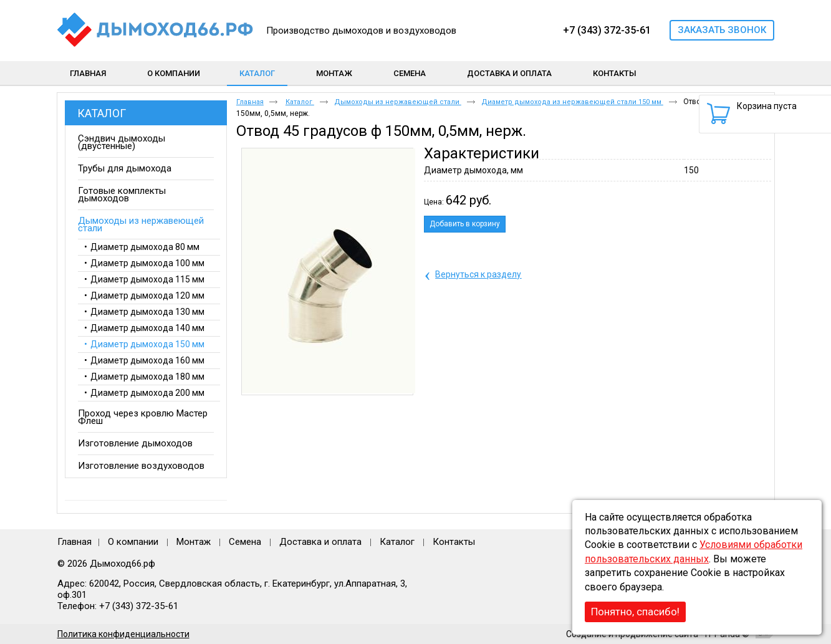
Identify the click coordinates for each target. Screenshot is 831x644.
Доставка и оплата (320, 542)
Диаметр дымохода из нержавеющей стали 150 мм (572, 102)
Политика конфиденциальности (123, 634)
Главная (250, 102)
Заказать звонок (722, 30)
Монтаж (195, 542)
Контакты (454, 542)
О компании (133, 542)
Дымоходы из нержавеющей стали (398, 102)
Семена (245, 542)
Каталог (257, 73)
